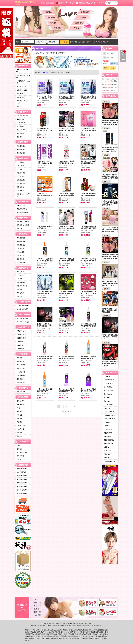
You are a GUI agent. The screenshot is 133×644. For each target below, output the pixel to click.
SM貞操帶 (19, 342)
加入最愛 (91, 3)
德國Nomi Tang (108, 444)
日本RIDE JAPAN (109, 415)
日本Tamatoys (108, 394)
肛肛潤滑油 (20, 275)
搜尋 (64, 42)
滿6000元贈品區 (21, 490)
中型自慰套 (20, 169)
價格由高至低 (66, 73)
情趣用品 (72, 630)
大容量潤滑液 (20, 263)
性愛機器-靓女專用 (22, 225)
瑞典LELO (107, 451)
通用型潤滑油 (20, 238)
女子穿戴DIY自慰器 (22, 322)
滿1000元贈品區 (21, 469)
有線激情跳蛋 (20, 146)
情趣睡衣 (19, 419)
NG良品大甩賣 (21, 87)
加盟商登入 (38, 612)
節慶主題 (19, 411)
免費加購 (48, 12)
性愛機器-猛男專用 (22, 222)
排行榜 (53, 23)
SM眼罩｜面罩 (21, 331)
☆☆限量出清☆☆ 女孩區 (23, 76)
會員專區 (38, 615)
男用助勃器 (20, 191)
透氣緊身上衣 (20, 460)
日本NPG (106, 376)
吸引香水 (19, 279)
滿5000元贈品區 (21, 486)
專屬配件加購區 (21, 90)
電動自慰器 (20, 187)
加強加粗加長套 (21, 209)
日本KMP (106, 422)
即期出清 (19, 107)
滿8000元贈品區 (21, 493)
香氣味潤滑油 (20, 245)
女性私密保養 (20, 372)
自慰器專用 (20, 256)
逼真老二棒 (20, 119)
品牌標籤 (57, 28)
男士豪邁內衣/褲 (21, 452)
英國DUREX (107, 433)
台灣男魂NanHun (109, 461)
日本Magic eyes (108, 391)
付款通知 (82, 17)
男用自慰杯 (20, 162)
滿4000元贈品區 (21, 483)
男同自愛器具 (20, 282)
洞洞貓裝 (19, 415)
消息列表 (38, 606)
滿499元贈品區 (21, 472)
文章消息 (79, 23)
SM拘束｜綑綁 (21, 335)
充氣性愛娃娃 (20, 180)
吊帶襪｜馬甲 (20, 426)
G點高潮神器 (20, 123)
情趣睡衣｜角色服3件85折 (22, 102)
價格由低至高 (55, 73)
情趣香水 (19, 358)
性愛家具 (19, 229)
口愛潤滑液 (20, 248)
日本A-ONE (107, 398)
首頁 (41, 3)
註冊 (112, 68)
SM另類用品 (20, 349)
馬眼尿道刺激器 (21, 286)
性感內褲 (19, 436)
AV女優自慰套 (21, 176)
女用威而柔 (20, 133)
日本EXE (106, 401)
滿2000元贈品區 (21, 476)
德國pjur (106, 447)
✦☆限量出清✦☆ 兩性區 (23, 82)
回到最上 (123, 59)
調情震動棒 (20, 126)
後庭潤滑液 (20, 259)
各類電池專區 (20, 392)
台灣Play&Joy (108, 454)
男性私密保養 (20, 375)
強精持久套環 (20, 205)
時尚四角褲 (20, 456)
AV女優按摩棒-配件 (22, 309)
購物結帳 (50, 3)
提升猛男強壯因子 (22, 212)
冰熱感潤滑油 (20, 241)
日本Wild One (108, 408)
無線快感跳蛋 (20, 150)
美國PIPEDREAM (109, 440)
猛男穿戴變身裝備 (22, 318)
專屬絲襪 (19, 449)
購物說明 (60, 3)
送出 (106, 68)
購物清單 (123, 51)
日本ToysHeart (108, 383)
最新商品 (51, 17)
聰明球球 (19, 137)
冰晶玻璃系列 (20, 379)
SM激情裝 (19, 345)
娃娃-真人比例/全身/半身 (22, 195)
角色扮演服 (20, 429)
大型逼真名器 (20, 173)
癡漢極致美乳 (20, 183)
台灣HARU (107, 458)
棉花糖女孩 (20, 404)
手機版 (100, 3)
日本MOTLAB (108, 429)
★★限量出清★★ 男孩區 (23, 71)
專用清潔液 (20, 368)
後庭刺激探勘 (20, 365)
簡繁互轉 (81, 3)
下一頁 (73, 406)
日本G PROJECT (109, 380)
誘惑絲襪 (19, 422)
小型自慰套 (20, 166)
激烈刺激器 (20, 272)
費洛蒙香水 (20, 361)
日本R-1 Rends (108, 405)
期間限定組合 (20, 97)
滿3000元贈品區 (21, 479)
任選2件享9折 (20, 94)
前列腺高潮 (20, 293)
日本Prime (106, 426)
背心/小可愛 (20, 401)
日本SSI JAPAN (108, 412)
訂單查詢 (85, 12)
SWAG (78, 636)
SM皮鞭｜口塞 (21, 338)
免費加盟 (70, 3)
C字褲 (18, 408)
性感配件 (19, 433)
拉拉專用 (19, 296)
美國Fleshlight (108, 437)
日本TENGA (107, 387)
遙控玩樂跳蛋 (20, 153)
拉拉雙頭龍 (20, 289)
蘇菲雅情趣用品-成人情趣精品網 (25, 3)
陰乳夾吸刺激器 (21, 130)
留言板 (77, 28)
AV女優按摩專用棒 (22, 306)
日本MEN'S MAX (109, 419)
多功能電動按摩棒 (22, 116)
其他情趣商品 (20, 383)
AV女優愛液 (20, 252)
